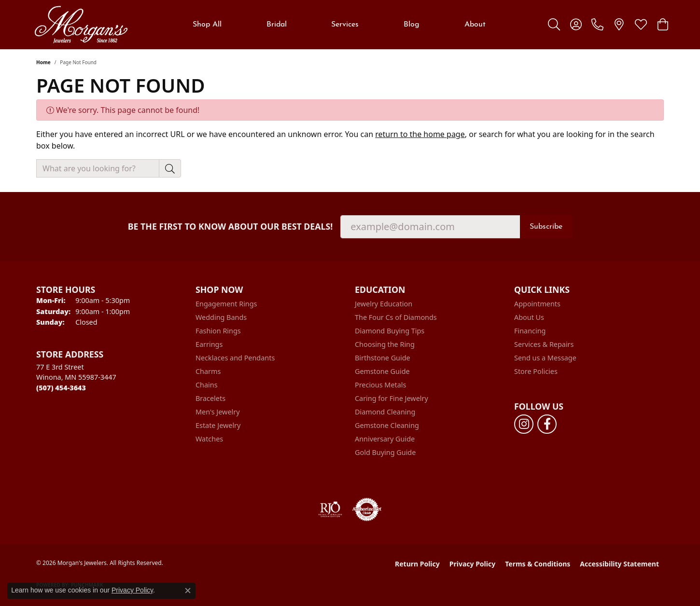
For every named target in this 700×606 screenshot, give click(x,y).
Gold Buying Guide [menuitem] (385, 452)
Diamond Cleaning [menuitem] (385, 412)
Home (43, 62)
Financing (530, 331)
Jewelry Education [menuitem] (384, 304)
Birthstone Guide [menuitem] (383, 358)
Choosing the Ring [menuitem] (385, 344)
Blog (412, 25)
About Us (529, 317)
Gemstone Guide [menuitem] (382, 371)
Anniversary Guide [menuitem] (385, 439)
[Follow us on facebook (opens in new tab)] (547, 424)
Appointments (537, 304)
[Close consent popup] (188, 591)
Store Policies (536, 371)
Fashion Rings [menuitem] (218, 331)
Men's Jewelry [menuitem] (218, 412)
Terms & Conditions (538, 564)
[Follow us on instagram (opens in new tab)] (524, 424)
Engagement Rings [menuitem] (226, 304)
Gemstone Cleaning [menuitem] (387, 425)
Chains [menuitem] (207, 385)
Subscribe (546, 227)
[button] (554, 25)
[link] (597, 25)
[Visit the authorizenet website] (367, 510)
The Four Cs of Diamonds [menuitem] (396, 317)
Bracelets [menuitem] (210, 398)
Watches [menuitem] (209, 439)
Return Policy (417, 564)
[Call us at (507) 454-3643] (61, 388)
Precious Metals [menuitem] (380, 385)
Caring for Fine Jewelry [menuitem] (392, 398)
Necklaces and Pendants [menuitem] (235, 358)
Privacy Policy (472, 564)
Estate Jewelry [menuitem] (218, 425)
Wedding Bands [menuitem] (221, 317)
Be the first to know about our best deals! (231, 227)
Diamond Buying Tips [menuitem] (390, 331)
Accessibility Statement (619, 564)
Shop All (207, 25)
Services (345, 25)
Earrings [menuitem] (209, 344)
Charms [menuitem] (208, 371)
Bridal (277, 25)
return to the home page (420, 134)
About (475, 25)
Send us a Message (545, 358)
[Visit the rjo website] (330, 510)
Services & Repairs (544, 344)
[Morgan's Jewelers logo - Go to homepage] (81, 25)
